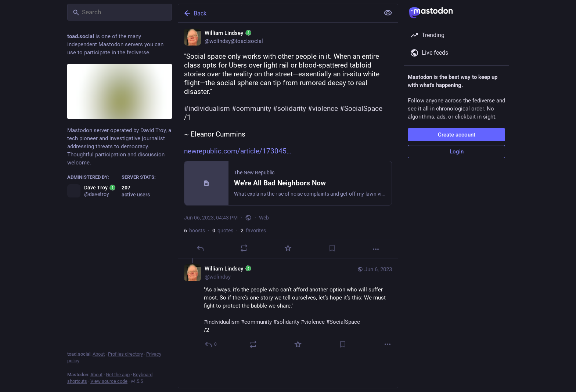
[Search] (120, 12)
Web (264, 218)
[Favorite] (288, 248)
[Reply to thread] (211, 344)
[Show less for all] (388, 13)
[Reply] (200, 248)
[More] (376, 249)
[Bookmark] (332, 248)
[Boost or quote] (244, 248)
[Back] (278, 13)
